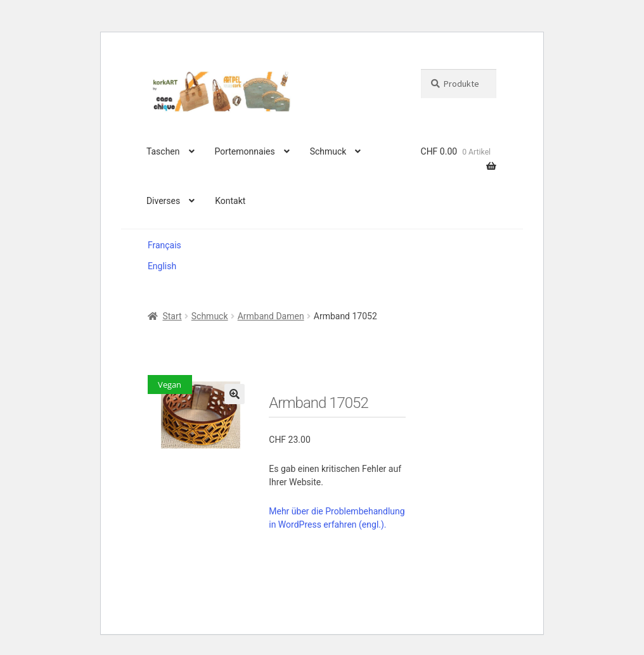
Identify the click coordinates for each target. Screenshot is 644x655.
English (162, 266)
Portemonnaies (244, 151)
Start (172, 316)
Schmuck (328, 151)
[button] (235, 394)
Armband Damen (271, 316)
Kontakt (230, 201)
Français (164, 245)
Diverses (163, 201)
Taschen (163, 151)
